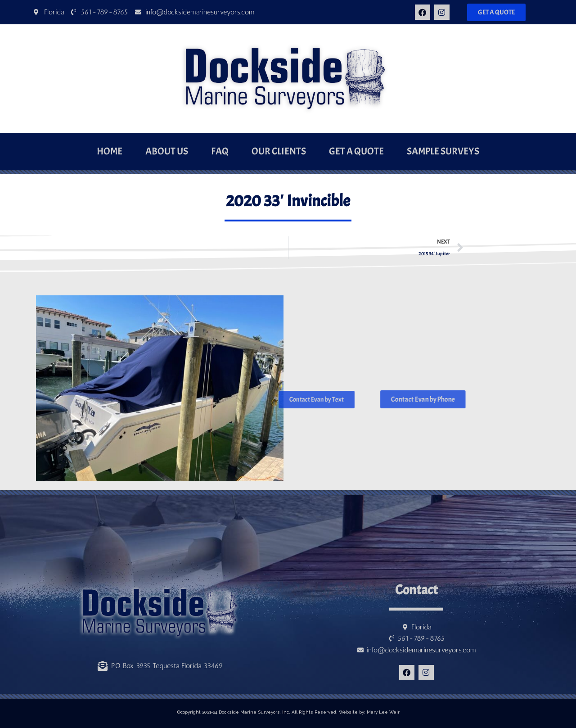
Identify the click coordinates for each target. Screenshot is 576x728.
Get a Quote (356, 151)
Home (110, 151)
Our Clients (279, 151)
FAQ (220, 151)
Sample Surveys (443, 151)
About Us (167, 151)
